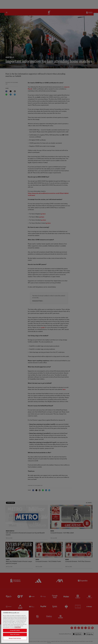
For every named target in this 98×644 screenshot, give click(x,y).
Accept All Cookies (15, 634)
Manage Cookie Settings (15, 642)
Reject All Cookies (15, 638)
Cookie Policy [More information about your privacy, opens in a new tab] (18, 631)
